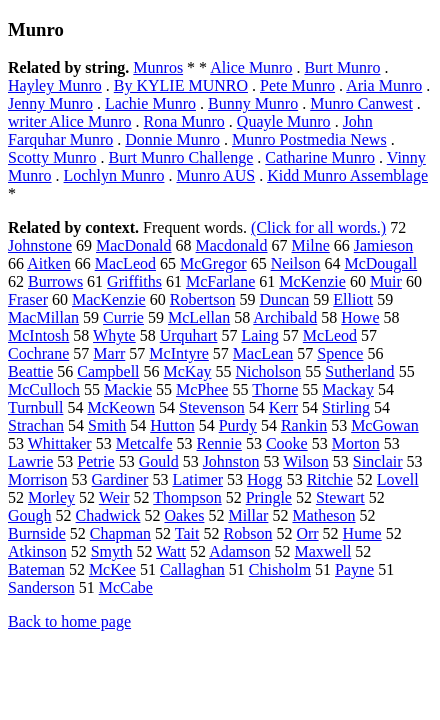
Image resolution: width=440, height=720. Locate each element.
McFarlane (220, 281)
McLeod (330, 335)
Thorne (275, 389)
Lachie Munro (150, 103)
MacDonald (134, 245)
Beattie (30, 371)
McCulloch (44, 389)
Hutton (172, 425)
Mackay (348, 389)
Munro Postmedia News (309, 139)
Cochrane (38, 353)
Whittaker (60, 443)
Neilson (296, 263)
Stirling (346, 407)
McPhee (202, 389)
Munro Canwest (361, 103)
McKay (188, 371)
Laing (259, 335)
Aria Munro (384, 85)
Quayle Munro (284, 121)
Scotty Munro (52, 157)
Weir (114, 497)
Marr (109, 353)
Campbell (108, 371)
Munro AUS (215, 175)
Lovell (398, 479)
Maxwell (322, 551)
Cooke (287, 443)
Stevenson (212, 407)
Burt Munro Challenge (180, 157)
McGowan (385, 425)
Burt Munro (342, 67)
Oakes (184, 515)
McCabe (126, 587)
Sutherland (359, 371)
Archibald (285, 317)
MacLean (263, 353)
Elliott (353, 299)
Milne (311, 245)
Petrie (95, 461)
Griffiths (134, 281)
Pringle (269, 497)
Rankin (304, 425)
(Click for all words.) (318, 227)
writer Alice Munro (70, 121)
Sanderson (41, 587)
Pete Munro (297, 85)
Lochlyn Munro (114, 175)
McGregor (213, 263)
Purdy (238, 425)
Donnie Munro (172, 139)
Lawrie (30, 461)
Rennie (219, 443)
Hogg (265, 479)
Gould (159, 461)
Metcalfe (144, 443)
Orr (307, 533)
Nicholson (269, 371)
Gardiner (120, 479)
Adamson (239, 551)
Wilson (306, 461)
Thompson (187, 497)
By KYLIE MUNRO (181, 85)
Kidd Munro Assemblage (347, 175)
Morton (356, 443)
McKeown (121, 407)
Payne (354, 569)
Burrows (55, 281)
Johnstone (40, 245)
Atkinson (37, 551)
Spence (340, 353)
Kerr (283, 407)
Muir (386, 281)
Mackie (128, 389)
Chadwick (108, 515)
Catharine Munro (320, 157)
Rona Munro (184, 121)
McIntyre (179, 353)
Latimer (197, 479)
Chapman (120, 533)
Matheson (323, 515)
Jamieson (384, 245)
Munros (158, 67)
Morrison (38, 479)
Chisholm (280, 569)
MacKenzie (109, 299)
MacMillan (43, 317)
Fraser (28, 299)
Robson (247, 533)
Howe (360, 317)
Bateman (36, 569)
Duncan (285, 299)
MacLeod (125, 263)
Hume (362, 533)
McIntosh (38, 335)
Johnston (231, 461)
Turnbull (35, 407)
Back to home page (69, 621)
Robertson (203, 299)
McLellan (199, 317)
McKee (112, 569)
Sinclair (378, 461)
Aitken (49, 263)
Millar (248, 515)
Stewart (340, 497)
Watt (171, 551)
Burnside (37, 533)
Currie (123, 317)
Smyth (112, 551)
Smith (107, 425)
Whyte (114, 335)
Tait (187, 533)
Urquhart (189, 335)
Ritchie (330, 479)
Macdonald (232, 245)
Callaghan (192, 569)
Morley (51, 497)
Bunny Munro (253, 103)
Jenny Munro (50, 103)
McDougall (380, 263)
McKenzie (312, 281)
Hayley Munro (55, 85)
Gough (30, 515)
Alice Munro (251, 67)
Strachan (36, 425)
